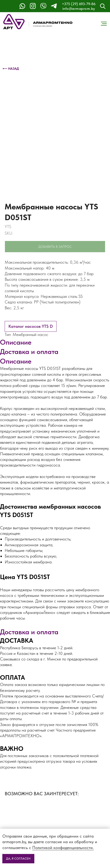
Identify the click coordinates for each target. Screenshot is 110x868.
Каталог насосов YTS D (31, 326)
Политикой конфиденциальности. (63, 848)
